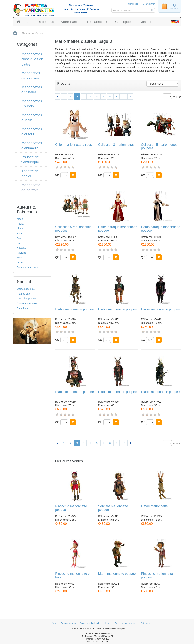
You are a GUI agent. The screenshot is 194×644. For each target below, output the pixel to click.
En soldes (22, 308)
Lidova (20, 229)
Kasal (20, 243)
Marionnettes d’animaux (32, 146)
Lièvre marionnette (154, 506)
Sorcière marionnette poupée (113, 508)
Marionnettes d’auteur (32, 132)
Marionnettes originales (32, 90)
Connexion (133, 4)
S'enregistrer (149, 4)
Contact (145, 22)
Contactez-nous (68, 623)
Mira (19, 258)
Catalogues (124, 22)
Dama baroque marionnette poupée (118, 229)
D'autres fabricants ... (29, 267)
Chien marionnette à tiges (74, 145)
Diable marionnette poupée (74, 309)
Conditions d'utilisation (90, 623)
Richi (20, 233)
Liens (108, 623)
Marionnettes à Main (32, 118)
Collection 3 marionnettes (116, 145)
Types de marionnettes (125, 623)
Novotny (21, 248)
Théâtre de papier (30, 174)
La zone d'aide (50, 623)
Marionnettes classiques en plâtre (32, 59)
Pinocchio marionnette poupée (71, 508)
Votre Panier (70, 22)
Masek (20, 219)
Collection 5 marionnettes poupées (159, 147)
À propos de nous (41, 22)
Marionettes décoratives (31, 76)
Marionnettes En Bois (32, 104)
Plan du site (23, 294)
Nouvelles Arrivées (27, 303)
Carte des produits (27, 299)
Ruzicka (21, 253)
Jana (19, 238)
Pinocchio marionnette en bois (73, 576)
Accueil (15, 33)
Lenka (20, 262)
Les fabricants (98, 22)
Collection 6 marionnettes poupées (73, 229)
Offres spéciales (26, 289)
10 (124, 96)
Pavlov (21, 224)
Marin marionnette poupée (117, 574)
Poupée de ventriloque (30, 160)
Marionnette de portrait (31, 187)
